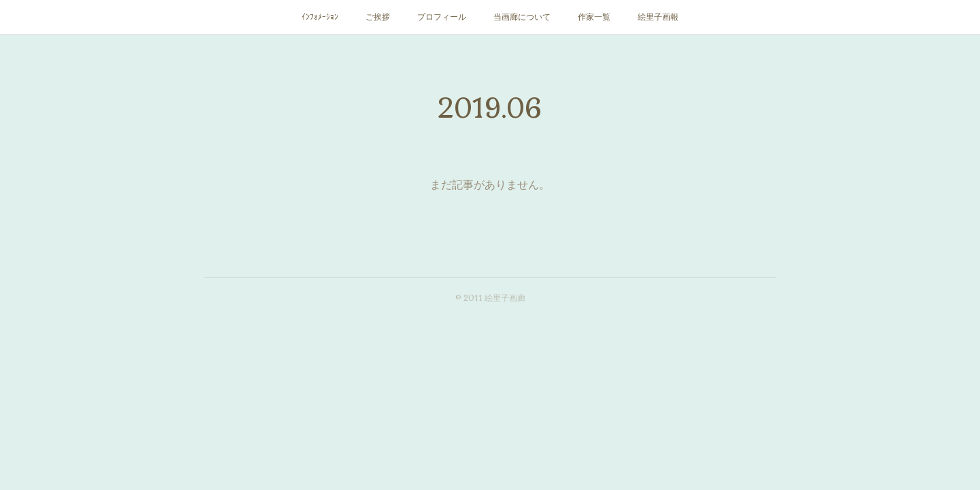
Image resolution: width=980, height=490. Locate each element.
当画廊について (522, 17)
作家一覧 (594, 17)
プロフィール (442, 17)
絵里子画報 (658, 17)
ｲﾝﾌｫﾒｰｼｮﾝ (320, 17)
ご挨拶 (378, 17)
